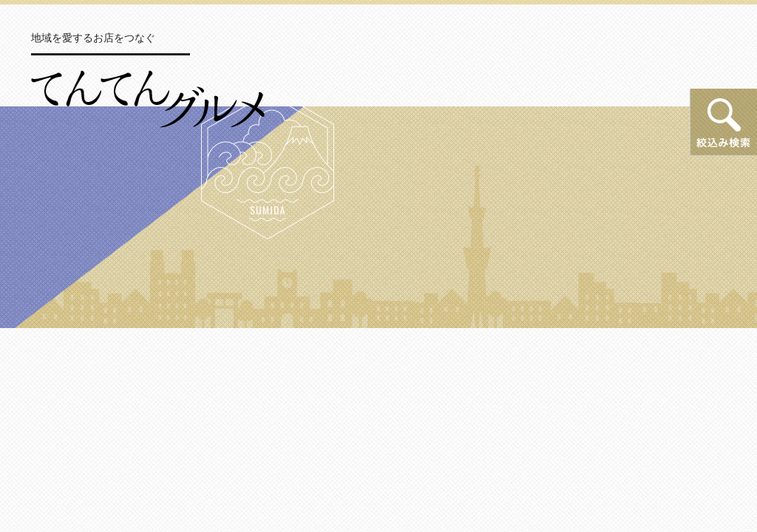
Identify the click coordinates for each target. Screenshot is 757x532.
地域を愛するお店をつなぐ (93, 38)
